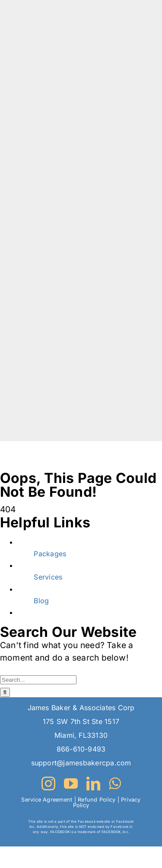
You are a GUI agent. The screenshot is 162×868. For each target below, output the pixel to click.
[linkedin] (93, 783)
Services (48, 577)
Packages (50, 554)
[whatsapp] (115, 783)
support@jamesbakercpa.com (81, 763)
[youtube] (71, 783)
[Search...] (38, 680)
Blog (41, 601)
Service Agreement (47, 800)
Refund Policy (97, 800)
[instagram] (48, 783)
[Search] (5, 692)
